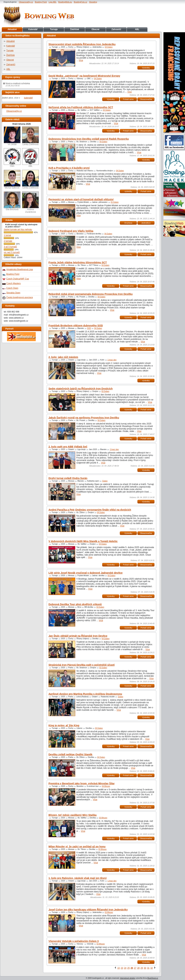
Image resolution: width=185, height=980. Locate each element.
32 (152, 968)
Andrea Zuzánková (30, 202)
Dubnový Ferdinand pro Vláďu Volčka (71, 231)
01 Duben (115, 202)
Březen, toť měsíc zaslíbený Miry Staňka (72, 815)
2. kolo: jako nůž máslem (63, 357)
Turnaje (54, 29)
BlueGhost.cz (153, 978)
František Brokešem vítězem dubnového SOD (76, 326)
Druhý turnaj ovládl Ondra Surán (68, 478)
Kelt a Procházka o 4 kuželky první (69, 168)
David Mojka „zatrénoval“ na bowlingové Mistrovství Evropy (84, 76)
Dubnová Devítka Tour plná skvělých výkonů (75, 604)
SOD (89, 328)
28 (138, 968)
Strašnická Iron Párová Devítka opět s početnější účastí (82, 665)
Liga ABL (53, 2)
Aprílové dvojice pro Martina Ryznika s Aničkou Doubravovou (85, 694)
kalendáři (28, 98)
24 (125, 968)
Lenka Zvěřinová (30, 136)
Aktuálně (12, 29)
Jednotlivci (146, 223)
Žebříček (75, 29)
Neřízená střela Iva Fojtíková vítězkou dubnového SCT (81, 107)
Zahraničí (116, 29)
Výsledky (146, 68)
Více (81, 60)
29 (142, 968)
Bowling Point (41, 2)
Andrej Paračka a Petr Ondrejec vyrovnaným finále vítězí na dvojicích (90, 510)
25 (129, 968)
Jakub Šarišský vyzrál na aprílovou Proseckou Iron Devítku (84, 418)
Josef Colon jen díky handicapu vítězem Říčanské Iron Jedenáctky (88, 910)
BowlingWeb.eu (65, 2)
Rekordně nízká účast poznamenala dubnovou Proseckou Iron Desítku (91, 294)
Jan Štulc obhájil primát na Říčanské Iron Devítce (78, 636)
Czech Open (12, 288)
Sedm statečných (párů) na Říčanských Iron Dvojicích (81, 389)
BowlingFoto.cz (81, 2)
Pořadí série (128, 99)
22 (119, 968)
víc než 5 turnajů (12, 252)
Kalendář (33, 29)
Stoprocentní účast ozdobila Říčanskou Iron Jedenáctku (82, 44)
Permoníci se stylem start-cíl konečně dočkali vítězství (81, 199)
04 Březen (106, 786)
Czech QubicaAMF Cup (18, 279)
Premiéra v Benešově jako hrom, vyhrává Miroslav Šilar (82, 783)
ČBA (12, 158)
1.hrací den (112, 881)
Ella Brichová (12, 201)
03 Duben (105, 391)
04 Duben (109, 47)
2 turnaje (8, 241)
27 (135, 968)
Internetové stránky (128, 978)
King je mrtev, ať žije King (64, 725)
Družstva (128, 223)
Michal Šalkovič (12, 179)
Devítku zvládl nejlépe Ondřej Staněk (70, 754)
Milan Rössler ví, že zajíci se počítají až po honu (77, 847)
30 (145, 968)
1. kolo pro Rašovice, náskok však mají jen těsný (78, 878)
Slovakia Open (13, 293)
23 (122, 968)
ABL (137, 29)
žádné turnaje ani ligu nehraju (18, 230)
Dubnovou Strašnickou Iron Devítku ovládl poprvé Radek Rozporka (89, 139)
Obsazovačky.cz (26, 2)
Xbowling (93, 2)
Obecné (95, 29)
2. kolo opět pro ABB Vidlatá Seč (68, 447)
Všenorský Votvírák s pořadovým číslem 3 (74, 941)
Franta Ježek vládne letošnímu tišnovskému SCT (78, 262)
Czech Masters (13, 283)
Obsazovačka (146, 99)
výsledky (128, 191)
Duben (105, 481)
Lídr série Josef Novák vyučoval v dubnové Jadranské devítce (85, 573)
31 (148, 968)
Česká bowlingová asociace (20, 297)
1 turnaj (7, 235)
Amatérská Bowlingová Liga (20, 269)
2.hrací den (112, 360)
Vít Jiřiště (12, 136)
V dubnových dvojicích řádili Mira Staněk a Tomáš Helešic (83, 541)
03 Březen (103, 818)
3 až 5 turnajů (10, 247)
